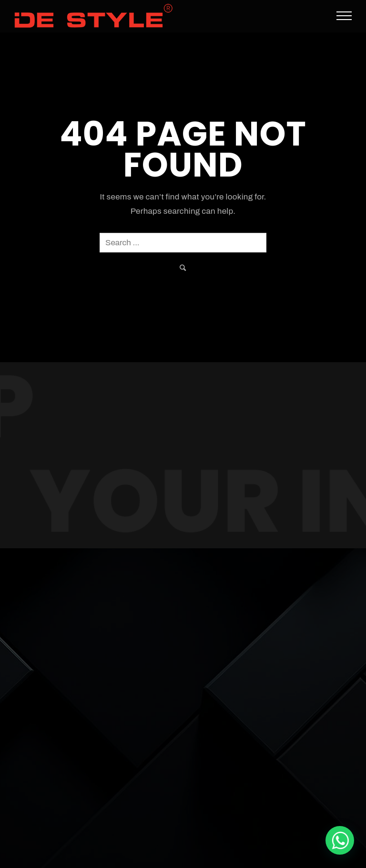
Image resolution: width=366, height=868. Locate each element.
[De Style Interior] (340, 840)
